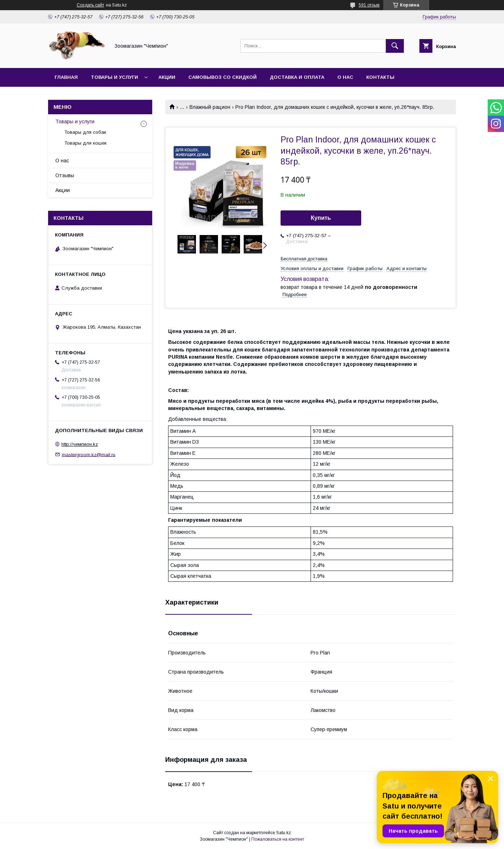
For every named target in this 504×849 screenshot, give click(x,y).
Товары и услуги (114, 77)
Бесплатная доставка (304, 259)
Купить (321, 218)
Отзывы (65, 175)
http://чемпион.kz (80, 444)
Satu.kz (284, 833)
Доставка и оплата (297, 77)
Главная (66, 77)
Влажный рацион (210, 107)
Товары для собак (85, 132)
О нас (345, 77)
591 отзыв (369, 5)
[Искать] (395, 46)
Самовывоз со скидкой (223, 77)
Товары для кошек (86, 143)
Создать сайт (90, 5)
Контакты (380, 77)
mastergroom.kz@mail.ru (89, 454)
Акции (167, 77)
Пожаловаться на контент (278, 839)
